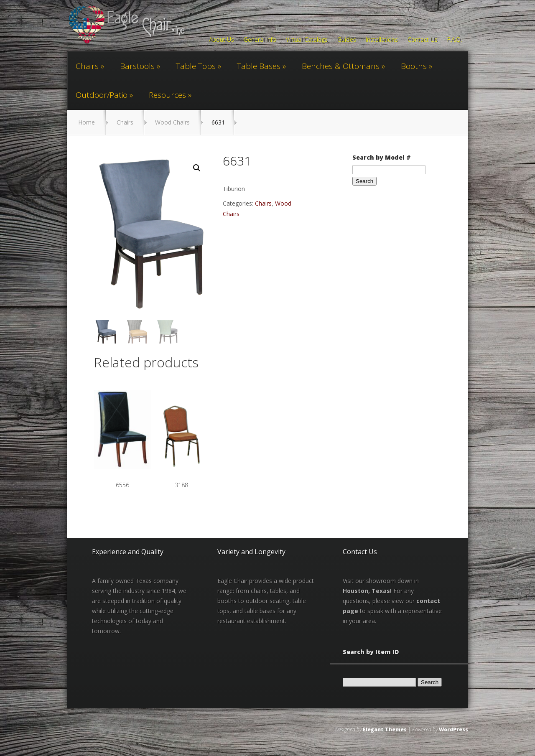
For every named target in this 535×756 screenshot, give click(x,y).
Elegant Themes (385, 730)
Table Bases (259, 66)
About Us (222, 40)
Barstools (137, 66)
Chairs (87, 66)
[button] (197, 168)
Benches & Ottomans (341, 66)
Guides (347, 40)
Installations (382, 40)
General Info (260, 40)
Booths (414, 66)
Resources (167, 95)
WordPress (453, 730)
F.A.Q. (455, 40)
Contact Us (423, 40)
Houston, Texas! (367, 591)
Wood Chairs (172, 122)
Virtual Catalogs (307, 40)
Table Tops (196, 66)
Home (87, 122)
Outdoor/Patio (102, 95)
